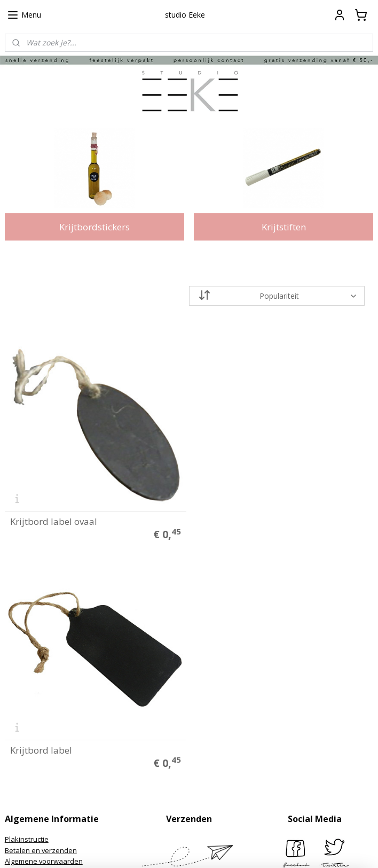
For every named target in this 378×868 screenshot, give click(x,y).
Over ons (19, 675)
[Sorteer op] (277, 296)
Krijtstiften (284, 227)
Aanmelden (159, 801)
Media (15, 697)
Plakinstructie (27, 609)
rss (168, 848)
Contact (17, 664)
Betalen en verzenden (41, 619)
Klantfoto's (22, 686)
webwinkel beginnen (209, 848)
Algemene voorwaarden (44, 631)
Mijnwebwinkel (302, 848)
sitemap (145, 848)
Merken (17, 709)
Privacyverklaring (32, 642)
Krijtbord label (230, 520)
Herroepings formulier (41, 653)
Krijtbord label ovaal (54, 520)
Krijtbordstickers (94, 227)
